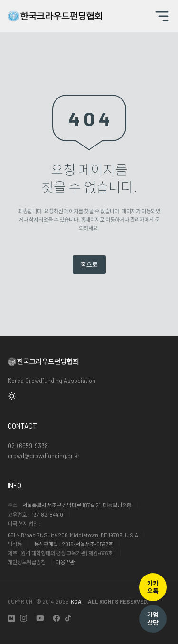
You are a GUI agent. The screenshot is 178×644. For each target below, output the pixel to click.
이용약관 (65, 562)
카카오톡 (153, 587)
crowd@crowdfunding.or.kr (44, 456)
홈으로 (89, 264)
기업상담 (153, 619)
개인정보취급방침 (27, 562)
